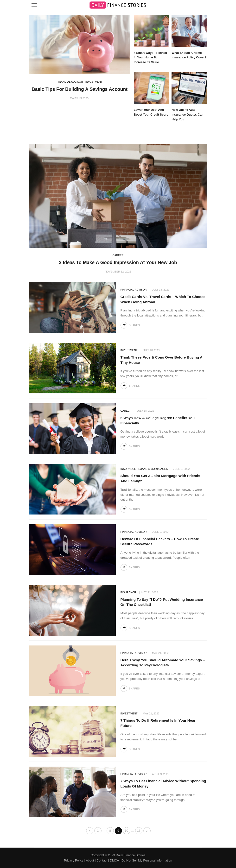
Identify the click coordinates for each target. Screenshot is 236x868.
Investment (94, 82)
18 (139, 831)
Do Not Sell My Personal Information (147, 860)
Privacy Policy (74, 860)
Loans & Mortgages (153, 469)
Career (118, 255)
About (90, 860)
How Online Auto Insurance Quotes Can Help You (187, 115)
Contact (102, 860)
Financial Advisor (70, 82)
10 (126, 831)
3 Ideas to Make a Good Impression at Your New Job (118, 262)
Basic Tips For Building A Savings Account (80, 89)
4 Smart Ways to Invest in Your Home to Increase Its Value (150, 58)
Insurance (128, 469)
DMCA (115, 860)
